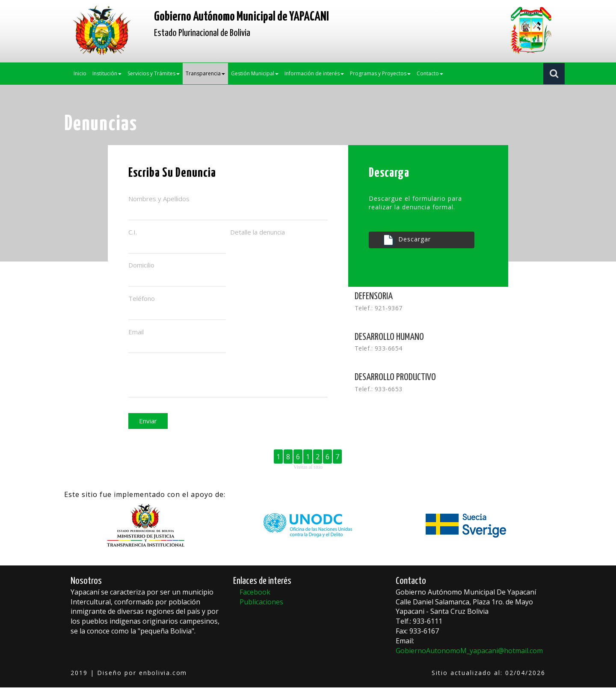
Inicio (80, 73)
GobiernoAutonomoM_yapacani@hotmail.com (469, 653)
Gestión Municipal (255, 73)
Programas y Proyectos (380, 73)
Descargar (407, 240)
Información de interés (314, 73)
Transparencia (205, 73)
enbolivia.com (164, 675)
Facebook (255, 595)
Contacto (430, 73)
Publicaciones (261, 604)
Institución (107, 73)
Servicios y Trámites (154, 73)
